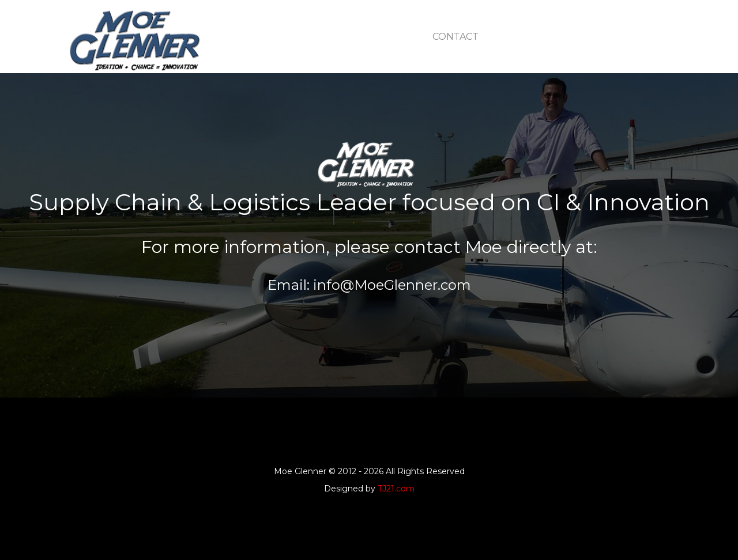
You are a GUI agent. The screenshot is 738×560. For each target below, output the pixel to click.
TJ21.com (396, 489)
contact (455, 37)
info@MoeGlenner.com (390, 285)
